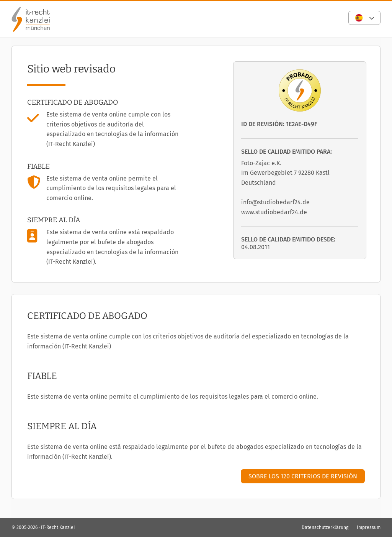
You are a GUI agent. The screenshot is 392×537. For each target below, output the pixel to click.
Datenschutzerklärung (325, 527)
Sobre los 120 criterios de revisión (303, 476)
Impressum (369, 527)
